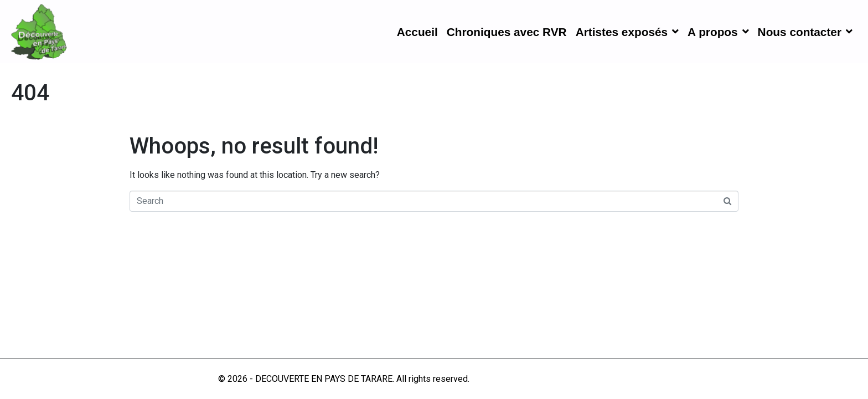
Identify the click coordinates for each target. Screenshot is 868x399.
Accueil (417, 32)
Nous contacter (805, 32)
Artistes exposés (627, 32)
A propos (718, 32)
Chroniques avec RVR (507, 32)
